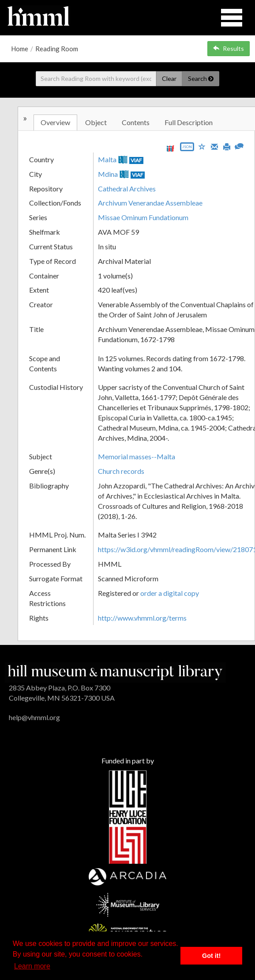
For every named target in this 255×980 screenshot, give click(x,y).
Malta (107, 159)
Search (201, 78)
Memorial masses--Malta (137, 456)
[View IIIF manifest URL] (170, 148)
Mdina (108, 174)
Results (229, 48)
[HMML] (115, 672)
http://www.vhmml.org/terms (142, 618)
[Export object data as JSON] (187, 149)
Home (20, 49)
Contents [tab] (136, 122)
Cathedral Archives (127, 189)
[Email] (214, 146)
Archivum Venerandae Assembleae (150, 203)
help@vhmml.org (34, 717)
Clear (169, 78)
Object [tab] (96, 122)
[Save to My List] (202, 146)
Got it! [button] (211, 956)
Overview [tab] (55, 122)
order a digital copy (170, 593)
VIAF (136, 160)
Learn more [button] (32, 966)
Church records (121, 471)
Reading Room (57, 49)
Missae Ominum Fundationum (143, 217)
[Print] (227, 146)
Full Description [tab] (189, 122)
